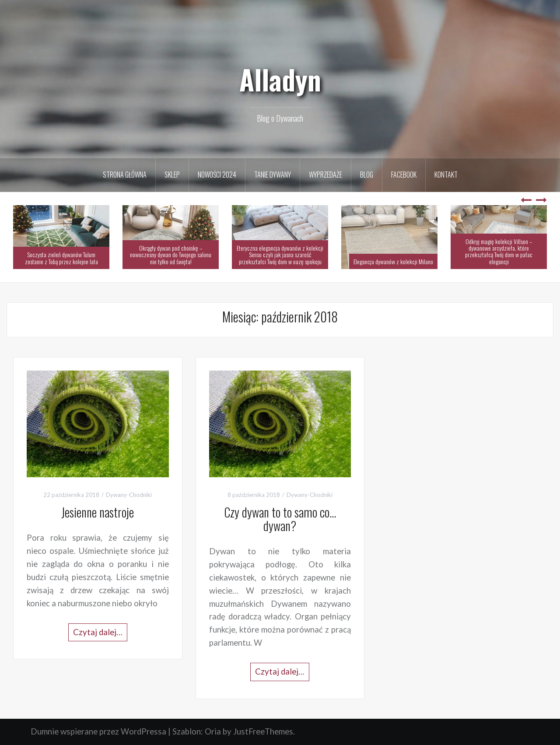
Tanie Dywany (273, 175)
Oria (213, 731)
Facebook (404, 175)
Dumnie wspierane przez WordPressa (98, 731)
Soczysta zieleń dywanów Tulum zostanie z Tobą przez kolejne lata (61, 258)
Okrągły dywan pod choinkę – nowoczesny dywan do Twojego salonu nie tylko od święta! (171, 255)
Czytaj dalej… (98, 632)
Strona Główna (125, 175)
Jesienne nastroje (98, 512)
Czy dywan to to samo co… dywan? (280, 519)
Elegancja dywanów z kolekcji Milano (393, 261)
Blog (367, 175)
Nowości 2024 (217, 175)
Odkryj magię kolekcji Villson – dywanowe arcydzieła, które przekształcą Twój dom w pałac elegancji (499, 251)
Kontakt (446, 175)
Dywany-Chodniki (129, 495)
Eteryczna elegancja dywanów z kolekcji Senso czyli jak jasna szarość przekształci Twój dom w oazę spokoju (280, 255)
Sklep (172, 175)
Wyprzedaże (325, 175)
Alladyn (280, 79)
